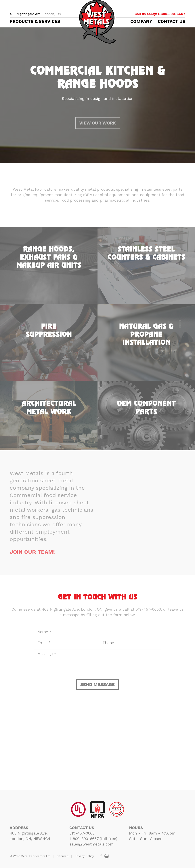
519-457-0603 (148, 609)
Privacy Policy (84, 856)
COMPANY (141, 21)
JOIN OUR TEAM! (32, 552)
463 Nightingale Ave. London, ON (72, 609)
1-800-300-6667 (160, 14)
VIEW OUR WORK (98, 135)
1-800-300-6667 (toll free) (93, 839)
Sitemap (63, 856)
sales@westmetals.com (91, 844)
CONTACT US (172, 21)
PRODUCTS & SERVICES (35, 21)
